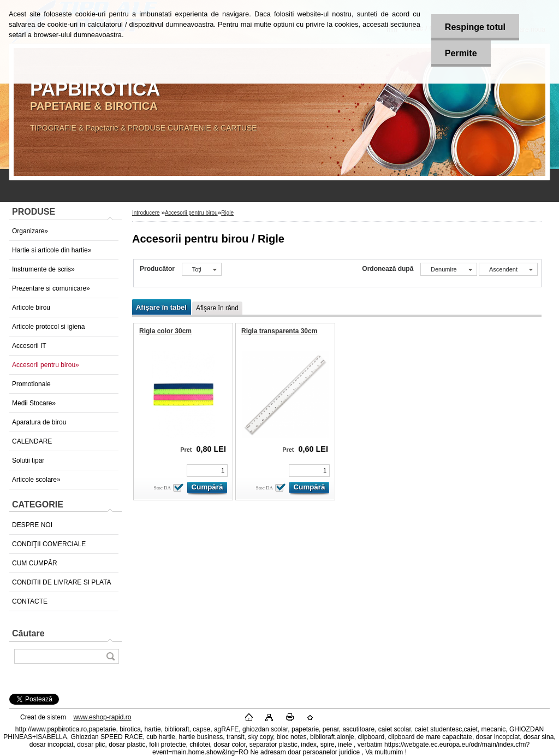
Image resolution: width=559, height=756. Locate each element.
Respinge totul (475, 27)
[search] (110, 656)
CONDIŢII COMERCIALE (49, 544)
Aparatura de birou (39, 422)
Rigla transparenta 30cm (279, 331)
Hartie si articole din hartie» (52, 250)
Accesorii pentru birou (191, 213)
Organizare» (30, 231)
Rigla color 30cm (165, 331)
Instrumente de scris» (43, 269)
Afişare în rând (217, 308)
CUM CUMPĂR (35, 563)
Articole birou (31, 308)
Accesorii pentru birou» (46, 365)
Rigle (227, 213)
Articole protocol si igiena (48, 327)
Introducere (146, 213)
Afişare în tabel (161, 307)
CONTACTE (30, 601)
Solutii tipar (28, 460)
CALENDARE (32, 441)
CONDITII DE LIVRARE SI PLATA (62, 582)
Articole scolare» (36, 480)
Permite (461, 53)
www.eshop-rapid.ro (102, 717)
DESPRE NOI (32, 525)
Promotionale (31, 384)
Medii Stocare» (34, 403)
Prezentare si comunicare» (51, 288)
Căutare (28, 633)
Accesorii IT (29, 346)
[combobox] (449, 269)
